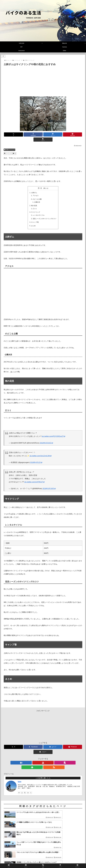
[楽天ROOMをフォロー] (43, 753)
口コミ (35, 204)
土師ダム (34, 188)
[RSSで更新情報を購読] (52, 753)
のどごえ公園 (37, 194)
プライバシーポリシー (44, 862)
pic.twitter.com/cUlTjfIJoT (35, 477)
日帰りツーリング (9, 145)
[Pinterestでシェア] (56, 134)
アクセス (36, 190)
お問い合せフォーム (58, 862)
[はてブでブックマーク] (43, 134)
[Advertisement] (43, 80)
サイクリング (36, 207)
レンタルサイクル (39, 210)
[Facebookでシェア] (30, 134)
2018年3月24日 (46, 438)
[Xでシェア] (17, 134)
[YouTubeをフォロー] (39, 753)
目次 (40, 183)
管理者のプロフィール (29, 862)
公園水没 (37, 197)
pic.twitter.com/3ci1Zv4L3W (41, 451)
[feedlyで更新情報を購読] (47, 753)
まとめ (33, 221)
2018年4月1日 (36, 457)
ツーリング (8, 148)
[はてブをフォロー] (34, 753)
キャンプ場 (35, 217)
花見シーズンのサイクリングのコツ (44, 214)
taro (20, 767)
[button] (69, 134)
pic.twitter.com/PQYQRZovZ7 (54, 431)
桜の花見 (34, 200)
